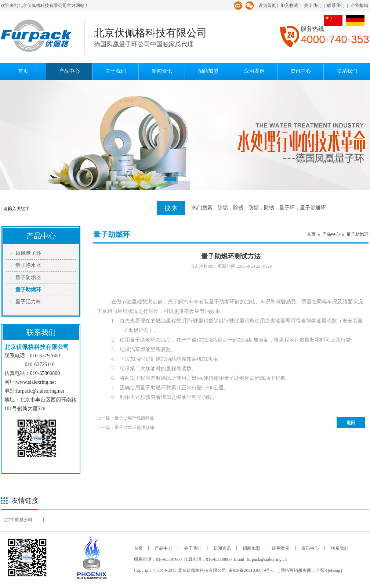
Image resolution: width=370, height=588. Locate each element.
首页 (23, 71)
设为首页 (267, 6)
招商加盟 (208, 71)
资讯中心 (301, 71)
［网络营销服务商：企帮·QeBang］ (310, 570)
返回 (351, 423)
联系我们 (336, 6)
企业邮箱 (359, 6)
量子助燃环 (28, 290)
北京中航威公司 (17, 520)
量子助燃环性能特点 (134, 418)
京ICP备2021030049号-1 (251, 570)
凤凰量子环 (28, 253)
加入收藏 (289, 6)
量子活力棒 (28, 302)
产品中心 (69, 71)
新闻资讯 (162, 71)
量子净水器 (28, 265)
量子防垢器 (28, 277)
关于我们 (313, 6)
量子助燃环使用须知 (134, 428)
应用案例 (254, 71)
